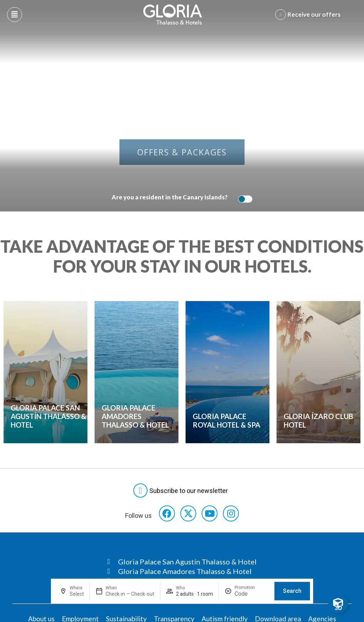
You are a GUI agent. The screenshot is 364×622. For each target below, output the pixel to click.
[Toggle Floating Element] (338, 603)
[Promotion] (252, 594)
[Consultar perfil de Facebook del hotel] (167, 513)
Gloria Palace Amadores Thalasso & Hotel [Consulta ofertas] (135, 416)
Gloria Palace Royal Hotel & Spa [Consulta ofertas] (226, 420)
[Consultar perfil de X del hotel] (188, 513)
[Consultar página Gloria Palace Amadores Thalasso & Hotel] (182, 571)
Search (292, 591)
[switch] (243, 199)
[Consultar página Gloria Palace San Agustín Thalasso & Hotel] (182, 562)
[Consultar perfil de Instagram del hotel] (231, 513)
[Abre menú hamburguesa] (15, 15)
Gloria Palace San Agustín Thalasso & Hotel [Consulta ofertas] (49, 416)
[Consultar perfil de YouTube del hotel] (210, 513)
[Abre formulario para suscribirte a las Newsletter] (182, 490)
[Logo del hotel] (173, 15)
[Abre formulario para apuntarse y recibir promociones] (309, 15)
